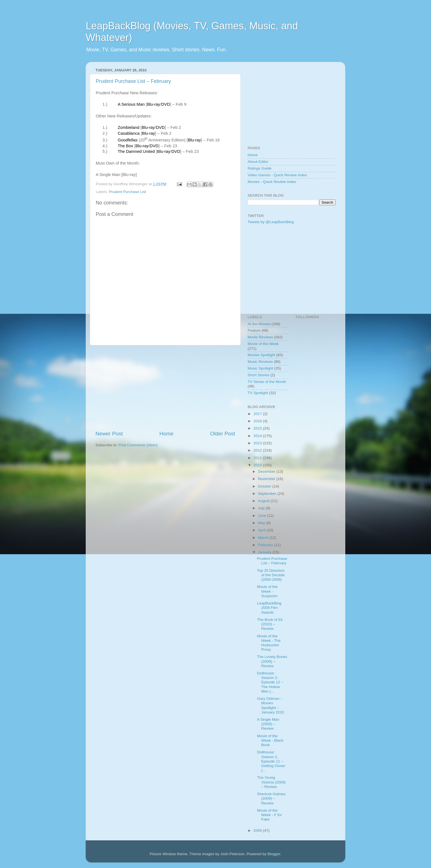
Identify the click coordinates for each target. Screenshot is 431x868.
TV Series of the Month (267, 382)
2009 (258, 830)
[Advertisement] (165, 388)
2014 (258, 436)
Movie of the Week (263, 344)
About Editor (258, 162)
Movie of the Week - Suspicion (267, 591)
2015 (258, 428)
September (268, 494)
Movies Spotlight (261, 355)
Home (166, 434)
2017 (258, 414)
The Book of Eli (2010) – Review (270, 624)
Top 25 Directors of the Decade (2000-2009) (271, 575)
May (262, 523)
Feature (254, 330)
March (264, 538)
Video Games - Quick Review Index (277, 175)
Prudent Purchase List (127, 192)
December (267, 472)
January (265, 552)
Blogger (274, 854)
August (264, 501)
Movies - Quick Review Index (272, 182)
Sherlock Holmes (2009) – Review (271, 798)
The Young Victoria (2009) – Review (271, 782)
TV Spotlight (258, 393)
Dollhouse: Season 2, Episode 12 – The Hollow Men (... (270, 682)
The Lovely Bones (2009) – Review (272, 661)
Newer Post (109, 434)
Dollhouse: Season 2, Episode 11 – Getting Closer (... (271, 761)
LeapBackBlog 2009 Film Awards (269, 608)
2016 (258, 421)
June (263, 516)
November (267, 479)
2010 (258, 465)
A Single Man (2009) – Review (268, 724)
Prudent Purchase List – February (133, 81)
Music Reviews (260, 362)
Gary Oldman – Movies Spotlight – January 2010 (271, 705)
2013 (258, 443)
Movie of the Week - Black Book (270, 740)
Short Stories (258, 375)
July (262, 508)
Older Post (223, 434)
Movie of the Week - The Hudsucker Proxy (269, 643)
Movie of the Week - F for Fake (270, 815)
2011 (258, 458)
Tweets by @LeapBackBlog (271, 222)
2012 (258, 450)
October (265, 486)
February (266, 545)
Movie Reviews (260, 337)
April (262, 530)
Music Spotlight (260, 368)
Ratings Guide (260, 168)
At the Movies (259, 324)
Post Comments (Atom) (138, 445)
